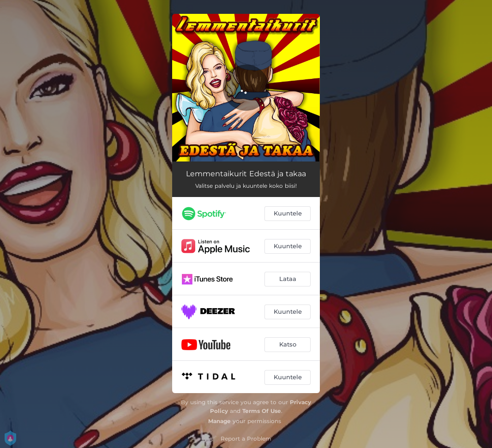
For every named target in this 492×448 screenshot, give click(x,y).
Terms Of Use (262, 411)
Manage (219, 421)
